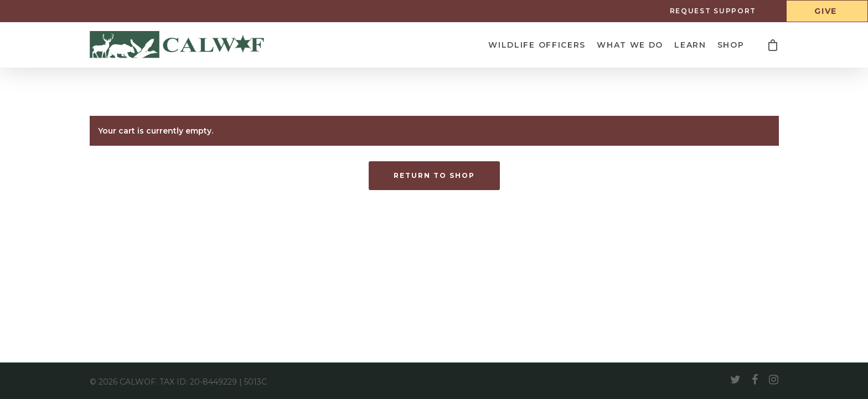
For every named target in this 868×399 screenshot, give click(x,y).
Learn (690, 45)
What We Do (630, 45)
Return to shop (434, 175)
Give (826, 11)
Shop (731, 45)
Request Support (713, 11)
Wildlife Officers (537, 45)
